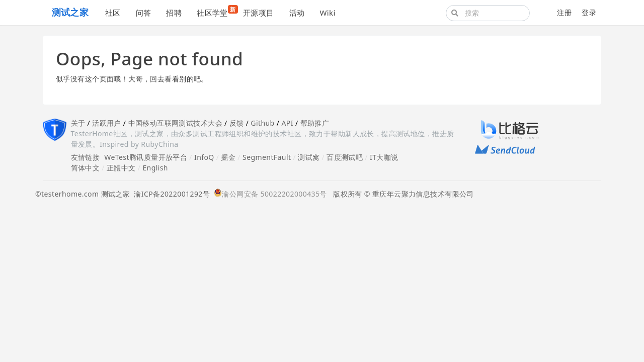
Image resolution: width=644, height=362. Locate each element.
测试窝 (309, 157)
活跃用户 (107, 123)
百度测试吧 (345, 157)
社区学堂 (216, 11)
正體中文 (121, 168)
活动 (297, 13)
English (155, 168)
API (287, 123)
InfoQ (204, 157)
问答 (144, 13)
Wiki (327, 13)
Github (262, 123)
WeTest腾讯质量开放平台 (146, 157)
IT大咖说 (384, 157)
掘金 (228, 157)
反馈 (237, 123)
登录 (589, 12)
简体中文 (86, 168)
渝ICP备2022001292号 (170, 194)
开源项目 (259, 13)
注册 (564, 12)
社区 (113, 13)
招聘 (174, 13)
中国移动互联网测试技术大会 (175, 123)
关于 (78, 123)
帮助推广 (315, 123)
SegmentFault (267, 157)
